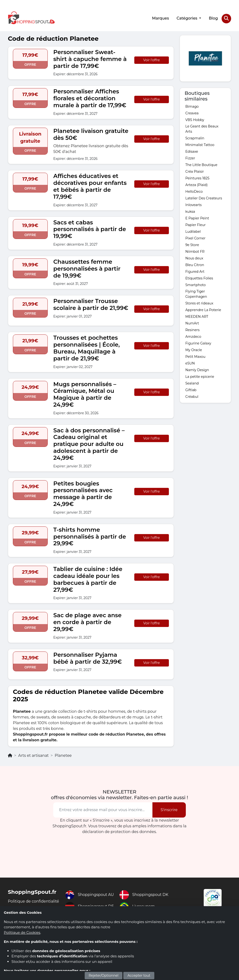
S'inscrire (169, 810)
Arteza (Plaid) (196, 185)
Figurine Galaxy (198, 343)
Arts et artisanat (33, 755)
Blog (213, 18)
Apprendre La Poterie (203, 310)
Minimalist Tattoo (200, 145)
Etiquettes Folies (199, 278)
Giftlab (191, 390)
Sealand (192, 383)
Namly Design (197, 370)
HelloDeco (194, 191)
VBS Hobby (195, 120)
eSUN (190, 363)
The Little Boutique (201, 165)
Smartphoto (195, 285)
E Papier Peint (197, 218)
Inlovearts (193, 205)
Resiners (192, 330)
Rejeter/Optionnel (104, 975)
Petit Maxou (195, 356)
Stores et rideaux (199, 303)
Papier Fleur (195, 225)
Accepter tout (139, 975)
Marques (160, 18)
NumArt (192, 323)
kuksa (190, 211)
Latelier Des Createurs (204, 198)
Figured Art (195, 271)
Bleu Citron (195, 265)
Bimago (192, 106)
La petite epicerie (200, 376)
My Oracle (194, 350)
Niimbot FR (195, 251)
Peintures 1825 (197, 178)
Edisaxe (192, 151)
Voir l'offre (152, 60)
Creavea (192, 113)
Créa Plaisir (195, 171)
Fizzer (190, 158)
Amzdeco (193, 336)
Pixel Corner (195, 238)
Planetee (63, 755)
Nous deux (194, 258)
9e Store (192, 245)
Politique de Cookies (22, 932)
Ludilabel (193, 231)
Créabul (192, 396)
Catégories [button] (187, 18)
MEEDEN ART (197, 316)
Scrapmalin (195, 138)
